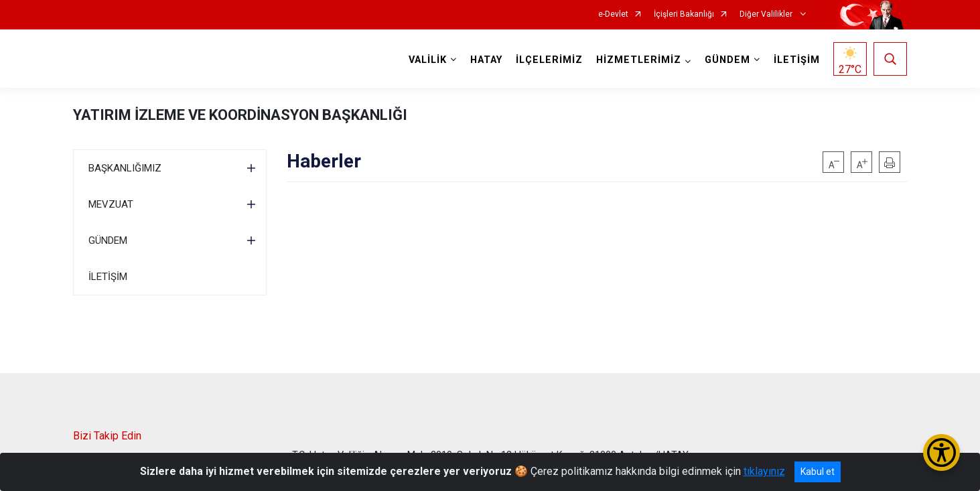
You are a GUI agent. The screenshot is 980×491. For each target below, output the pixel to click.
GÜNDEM (108, 240)
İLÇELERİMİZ (549, 60)
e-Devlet (613, 14)
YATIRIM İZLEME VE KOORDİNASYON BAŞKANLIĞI (240, 115)
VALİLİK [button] (428, 60)
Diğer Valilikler (767, 14)
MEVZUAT (111, 204)
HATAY (486, 60)
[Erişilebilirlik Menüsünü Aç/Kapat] (941, 452)
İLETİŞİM (797, 60)
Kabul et (818, 472)
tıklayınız (764, 471)
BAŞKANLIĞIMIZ (125, 168)
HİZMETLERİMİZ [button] (639, 60)
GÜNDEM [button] (727, 60)
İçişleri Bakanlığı (684, 14)
